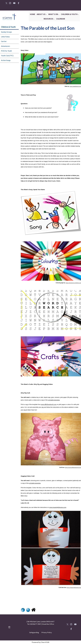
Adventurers (6, 46)
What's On (53, 14)
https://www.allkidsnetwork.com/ (73, 467)
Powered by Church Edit (40, 642)
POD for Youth (6, 51)
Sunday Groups (6, 32)
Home (32, 14)
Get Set (4, 41)
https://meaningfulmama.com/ (74, 587)
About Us (41, 14)
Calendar (61, 19)
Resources (49, 19)
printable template (54, 400)
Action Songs (6, 60)
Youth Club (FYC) (7, 56)
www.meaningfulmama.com (58, 507)
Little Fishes (5, 37)
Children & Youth (69, 14)
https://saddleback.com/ (75, 86)
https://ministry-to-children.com (73, 283)
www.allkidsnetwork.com (49, 404)
